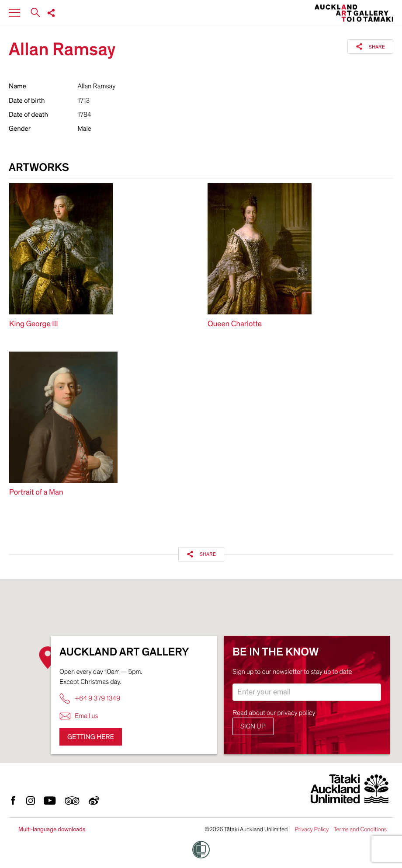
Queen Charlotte (235, 324)
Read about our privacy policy (274, 713)
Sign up (253, 726)
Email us (79, 716)
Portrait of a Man (36, 493)
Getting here (91, 737)
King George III (34, 324)
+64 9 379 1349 (90, 699)
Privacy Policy (312, 830)
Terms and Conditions (360, 830)
